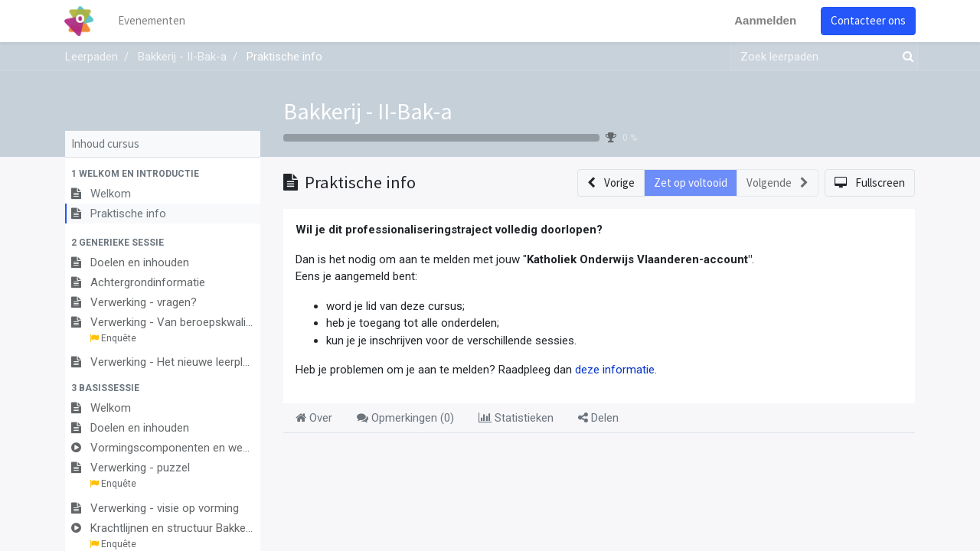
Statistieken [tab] (516, 418)
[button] (163, 174)
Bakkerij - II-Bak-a (368, 111)
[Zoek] (905, 57)
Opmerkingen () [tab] (405, 418)
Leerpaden (91, 57)
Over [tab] (314, 418)
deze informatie (615, 370)
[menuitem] (153, 21)
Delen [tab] (598, 418)
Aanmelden (764, 20)
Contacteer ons (867, 20)
